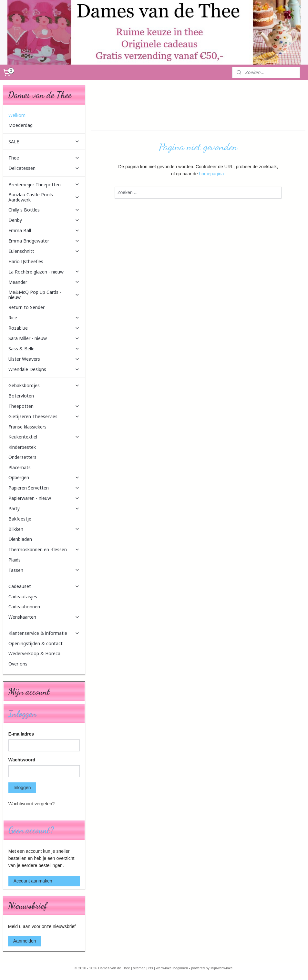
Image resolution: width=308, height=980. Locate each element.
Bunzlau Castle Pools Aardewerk (44, 197)
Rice (44, 318)
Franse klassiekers (27, 427)
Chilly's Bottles (44, 210)
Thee (44, 158)
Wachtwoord (22, 760)
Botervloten (21, 396)
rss (151, 968)
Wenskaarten (44, 617)
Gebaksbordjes (44, 385)
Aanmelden (25, 941)
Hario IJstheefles (26, 261)
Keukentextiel (44, 437)
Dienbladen (20, 539)
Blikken (44, 529)
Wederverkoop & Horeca (34, 653)
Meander (44, 282)
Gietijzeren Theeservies (44, 416)
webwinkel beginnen (172, 968)
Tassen (44, 570)
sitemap (139, 968)
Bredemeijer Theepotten (44, 185)
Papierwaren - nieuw (44, 498)
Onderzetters (22, 457)
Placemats (20, 467)
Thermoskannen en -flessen (44, 549)
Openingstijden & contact (36, 643)
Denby (44, 220)
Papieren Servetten (44, 488)
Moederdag (21, 125)
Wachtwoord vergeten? (31, 804)
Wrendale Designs (44, 369)
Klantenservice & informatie (44, 633)
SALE (44, 142)
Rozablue (44, 328)
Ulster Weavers (44, 359)
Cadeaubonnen (24, 607)
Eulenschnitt (44, 251)
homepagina (211, 174)
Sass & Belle (44, 349)
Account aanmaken (33, 881)
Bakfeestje (20, 519)
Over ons (18, 664)
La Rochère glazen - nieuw (44, 272)
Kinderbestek (22, 447)
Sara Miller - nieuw (44, 338)
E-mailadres (21, 734)
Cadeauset (44, 586)
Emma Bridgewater (44, 241)
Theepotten (44, 406)
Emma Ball (44, 230)
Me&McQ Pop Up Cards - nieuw (44, 294)
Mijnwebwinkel (222, 968)
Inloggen (22, 788)
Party (44, 508)
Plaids (15, 560)
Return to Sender (26, 307)
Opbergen (44, 477)
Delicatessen (44, 168)
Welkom (17, 115)
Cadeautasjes (23, 597)
